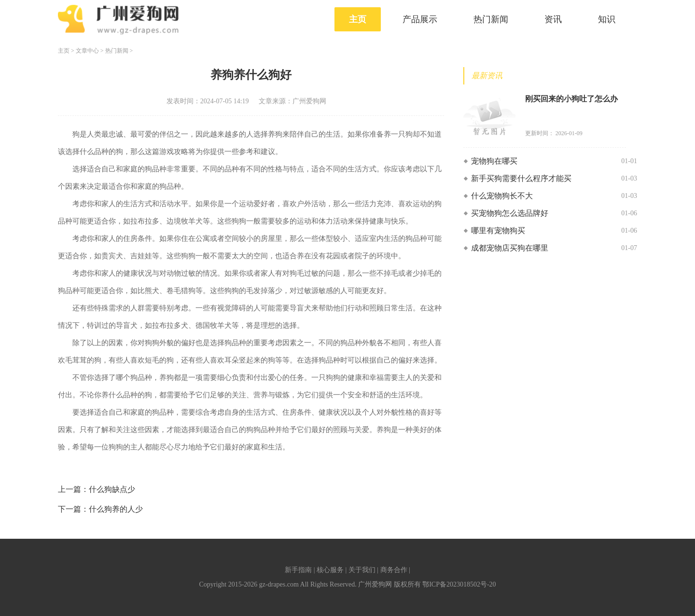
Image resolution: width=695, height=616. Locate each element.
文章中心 (87, 51)
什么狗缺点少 (112, 489)
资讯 (553, 19)
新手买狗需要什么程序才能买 (521, 178)
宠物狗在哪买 (494, 161)
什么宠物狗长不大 (502, 196)
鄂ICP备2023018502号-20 (459, 584)
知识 (607, 19)
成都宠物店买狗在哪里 (510, 248)
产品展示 (420, 19)
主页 (358, 19)
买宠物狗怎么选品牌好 (510, 213)
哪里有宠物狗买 (498, 231)
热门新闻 (491, 19)
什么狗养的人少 (116, 509)
